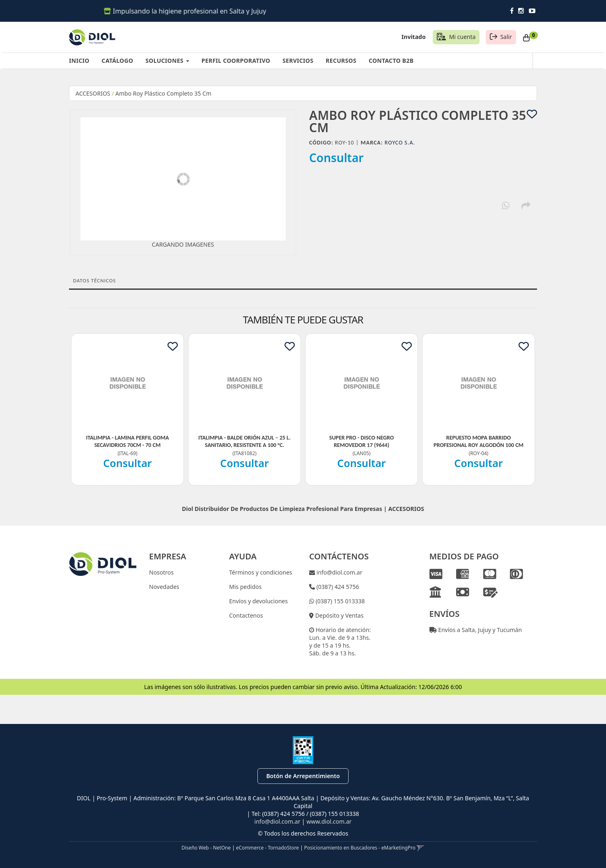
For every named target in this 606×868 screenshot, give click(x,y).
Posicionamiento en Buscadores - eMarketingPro (360, 847)
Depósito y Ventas (339, 615)
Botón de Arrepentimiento (303, 776)
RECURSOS (341, 61)
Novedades (164, 587)
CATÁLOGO (118, 61)
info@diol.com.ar (339, 572)
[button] (421, 847)
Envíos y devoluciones (258, 601)
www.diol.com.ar (329, 821)
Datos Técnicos (94, 281)
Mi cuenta (463, 37)
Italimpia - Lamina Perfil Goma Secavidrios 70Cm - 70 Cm (128, 441)
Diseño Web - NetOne (206, 847)
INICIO (79, 61)
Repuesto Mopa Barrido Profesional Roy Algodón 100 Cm (479, 441)
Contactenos (246, 615)
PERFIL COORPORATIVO (236, 61)
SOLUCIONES (167, 61)
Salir (506, 37)
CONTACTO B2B (391, 61)
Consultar (336, 158)
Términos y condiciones (261, 572)
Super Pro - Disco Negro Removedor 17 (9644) (362, 441)
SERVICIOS (298, 61)
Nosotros (161, 572)
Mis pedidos (245, 587)
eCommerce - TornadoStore (267, 847)
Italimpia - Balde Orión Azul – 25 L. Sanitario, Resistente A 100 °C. (244, 441)
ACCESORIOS (93, 93)
